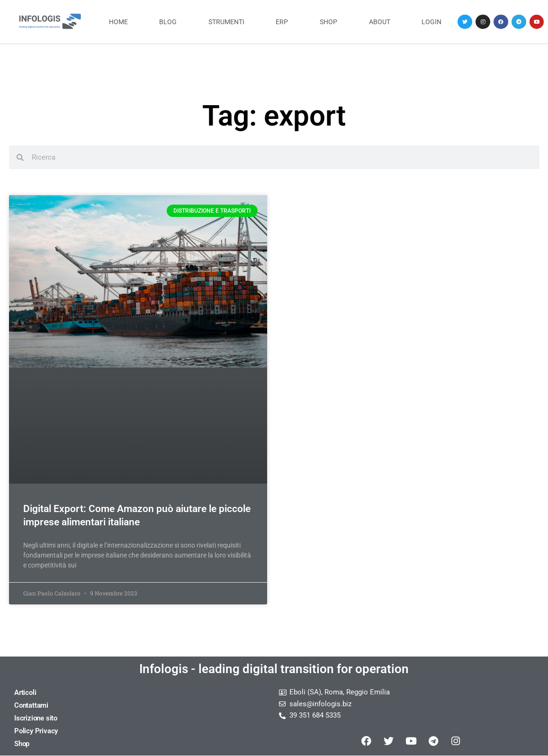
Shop (328, 22)
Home (118, 22)
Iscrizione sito (36, 718)
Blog (168, 22)
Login (431, 22)
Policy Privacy (36, 731)
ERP (282, 22)
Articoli (25, 693)
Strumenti (226, 22)
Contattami (31, 705)
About (380, 22)
